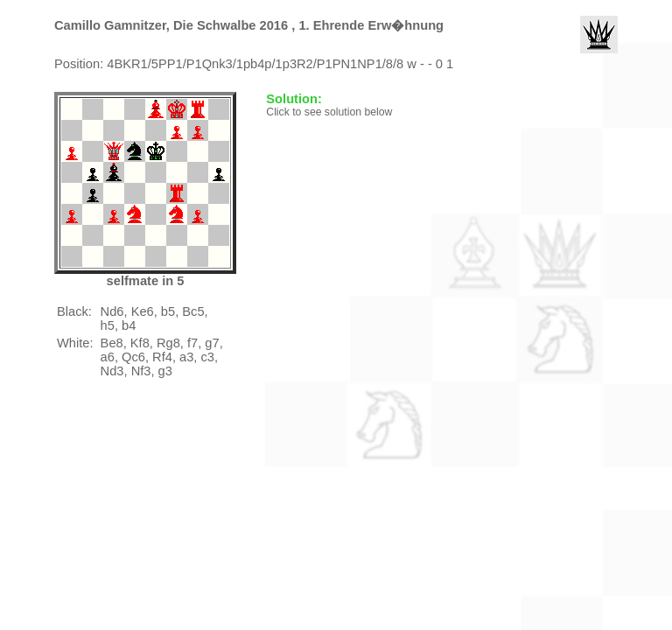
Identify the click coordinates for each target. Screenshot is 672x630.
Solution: (296, 99)
